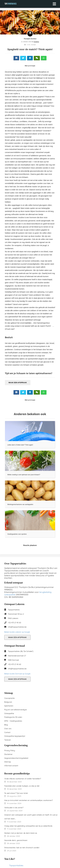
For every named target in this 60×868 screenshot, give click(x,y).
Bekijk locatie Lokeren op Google (17, 632)
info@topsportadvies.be (17, 627)
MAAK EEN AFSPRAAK (18, 383)
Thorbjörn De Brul (30, 39)
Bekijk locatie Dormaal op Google (17, 674)
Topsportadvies (16, 865)
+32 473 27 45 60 (14, 623)
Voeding (36, 42)
